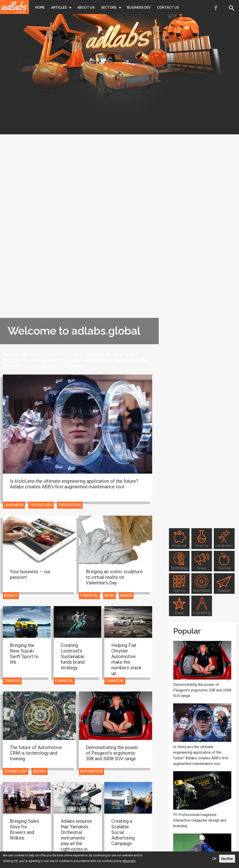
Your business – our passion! (30, 574)
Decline (227, 859)
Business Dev (139, 7)
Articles (59, 7)
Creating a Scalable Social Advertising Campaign (123, 832)
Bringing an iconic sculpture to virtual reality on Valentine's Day (114, 577)
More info (129, 861)
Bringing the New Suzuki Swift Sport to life (24, 654)
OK (214, 859)
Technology (41, 505)
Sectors (109, 7)
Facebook (216, 8)
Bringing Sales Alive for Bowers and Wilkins (24, 830)
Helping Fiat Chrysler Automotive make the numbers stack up (126, 659)
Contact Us (168, 7)
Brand (126, 595)
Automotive (91, 771)
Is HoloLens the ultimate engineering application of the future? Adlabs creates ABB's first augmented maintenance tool (74, 484)
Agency (11, 595)
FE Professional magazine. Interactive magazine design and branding (200, 820)
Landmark (14, 505)
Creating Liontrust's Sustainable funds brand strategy (73, 656)
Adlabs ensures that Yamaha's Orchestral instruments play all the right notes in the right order (76, 838)
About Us (86, 7)
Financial (89, 595)
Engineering (70, 505)
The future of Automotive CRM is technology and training (36, 753)
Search (232, 8)
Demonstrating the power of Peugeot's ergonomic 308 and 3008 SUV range (112, 753)
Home (40, 7)
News (109, 595)
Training (12, 681)
